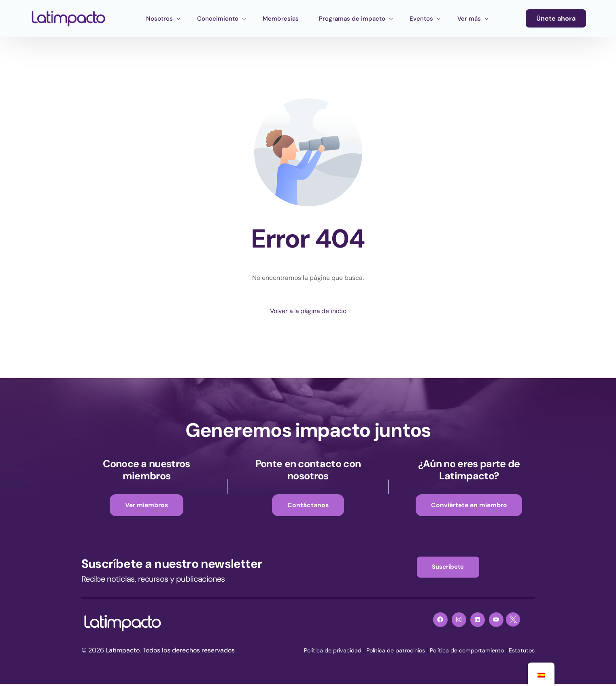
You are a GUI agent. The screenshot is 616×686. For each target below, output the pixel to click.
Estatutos (520, 652)
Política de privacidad (310, 652)
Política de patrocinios (381, 652)
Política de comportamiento (460, 652)
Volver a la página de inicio (308, 311)
